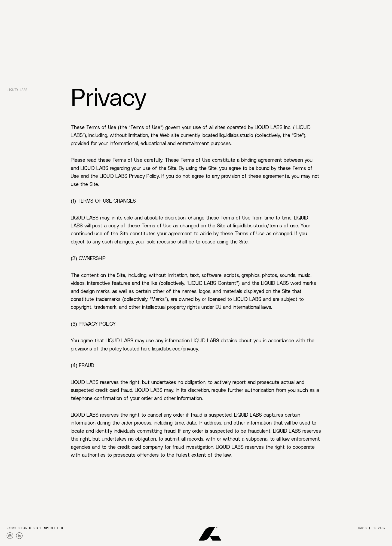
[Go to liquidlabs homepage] (21, 8)
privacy (379, 528)
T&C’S (362, 528)
